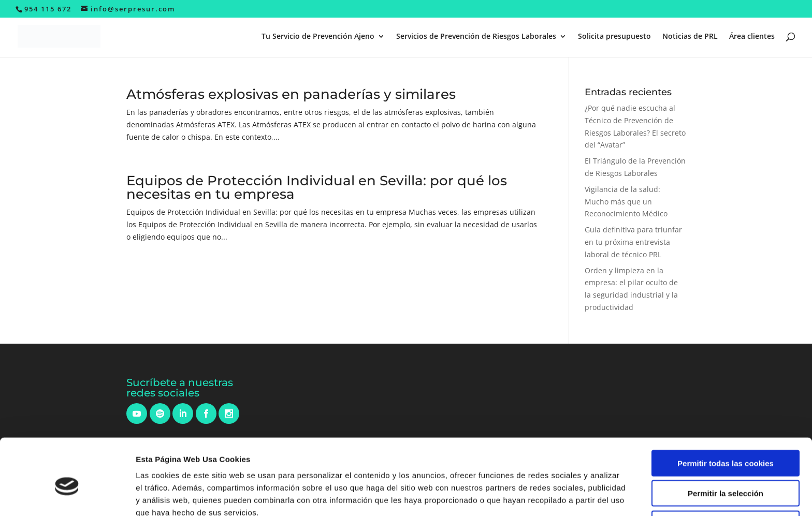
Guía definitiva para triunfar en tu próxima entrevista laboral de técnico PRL (633, 242)
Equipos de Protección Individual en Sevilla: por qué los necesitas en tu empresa (317, 187)
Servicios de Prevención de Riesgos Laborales (476, 37)
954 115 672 (48, 9)
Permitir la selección (726, 443)
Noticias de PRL (690, 37)
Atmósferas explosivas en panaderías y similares (291, 94)
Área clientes (752, 37)
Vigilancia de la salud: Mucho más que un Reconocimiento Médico (626, 202)
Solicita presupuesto (614, 37)
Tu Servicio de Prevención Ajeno (318, 37)
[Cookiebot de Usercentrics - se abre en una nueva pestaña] (67, 496)
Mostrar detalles (556, 496)
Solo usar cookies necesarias (726, 473)
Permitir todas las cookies (726, 413)
